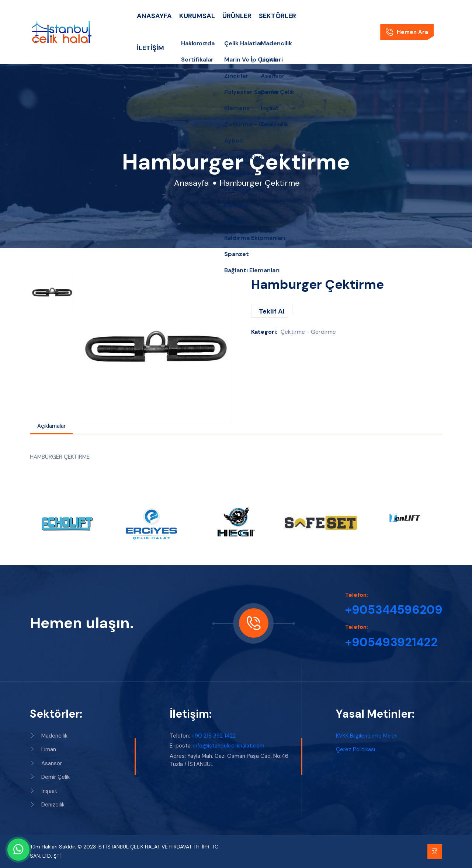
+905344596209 (394, 610)
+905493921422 (391, 642)
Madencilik (49, 736)
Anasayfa (154, 16)
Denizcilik (47, 805)
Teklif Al (272, 311)
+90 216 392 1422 (214, 736)
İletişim (150, 48)
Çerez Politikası (355, 749)
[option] (52, 292)
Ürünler (237, 16)
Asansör (46, 763)
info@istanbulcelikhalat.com (229, 746)
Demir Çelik (50, 777)
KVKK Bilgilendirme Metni (367, 736)
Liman (43, 749)
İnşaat (44, 791)
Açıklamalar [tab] (51, 426)
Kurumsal (197, 16)
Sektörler (277, 16)
